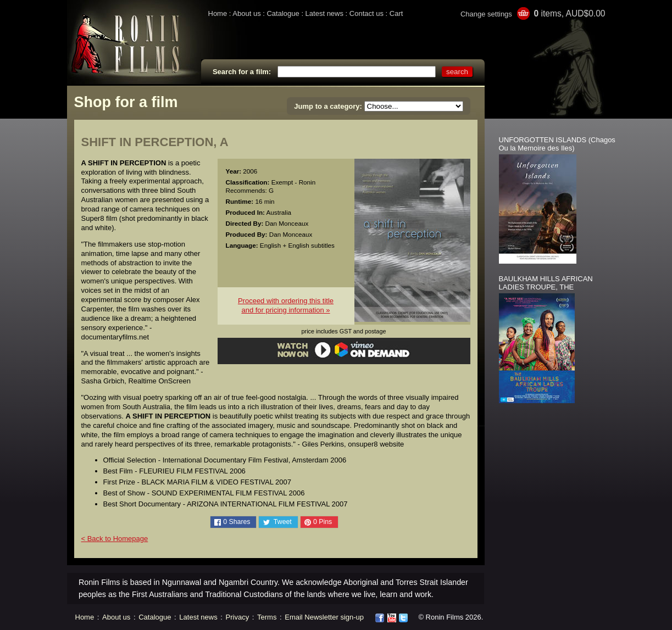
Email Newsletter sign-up (324, 617)
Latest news (324, 13)
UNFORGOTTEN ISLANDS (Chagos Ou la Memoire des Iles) (557, 144)
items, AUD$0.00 (569, 13)
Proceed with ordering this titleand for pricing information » (286, 305)
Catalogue (283, 13)
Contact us (366, 13)
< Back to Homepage (115, 539)
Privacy (238, 617)
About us (246, 13)
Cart (396, 13)
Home (218, 13)
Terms (267, 617)
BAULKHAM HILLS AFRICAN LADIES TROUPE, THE (546, 283)
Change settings (486, 14)
